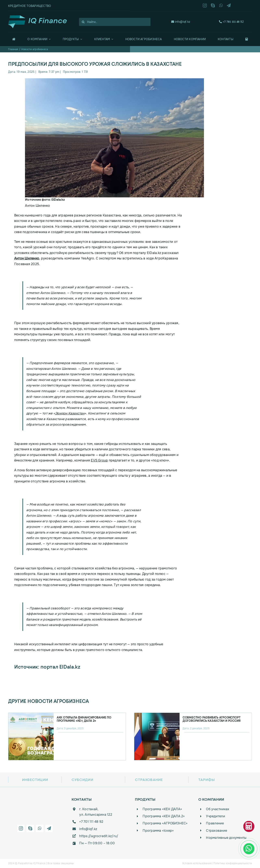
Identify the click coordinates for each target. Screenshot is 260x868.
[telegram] (229, 5)
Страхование (149, 780)
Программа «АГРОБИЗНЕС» (165, 823)
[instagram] (205, 5)
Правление (215, 823)
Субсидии (82, 780)
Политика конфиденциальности (233, 863)
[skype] (213, 5)
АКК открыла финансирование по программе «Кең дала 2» (84, 719)
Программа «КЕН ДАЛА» (162, 809)
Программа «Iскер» (158, 831)
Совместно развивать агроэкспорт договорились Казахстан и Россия (212, 719)
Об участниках (218, 809)
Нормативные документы (226, 838)
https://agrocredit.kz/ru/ (99, 836)
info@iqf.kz (183, 22)
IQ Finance (39, 863)
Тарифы (206, 780)
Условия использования (197, 863)
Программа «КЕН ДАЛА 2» (164, 816)
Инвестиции (35, 780)
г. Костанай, (89, 809)
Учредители (215, 816)
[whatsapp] (221, 5)
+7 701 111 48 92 (91, 822)
